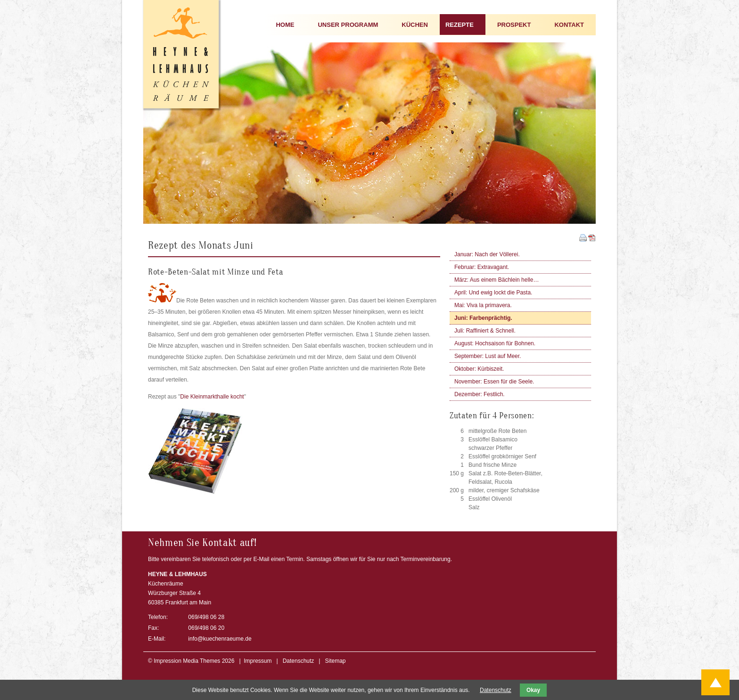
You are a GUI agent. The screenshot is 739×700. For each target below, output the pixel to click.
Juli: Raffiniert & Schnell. (485, 331)
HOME (285, 25)
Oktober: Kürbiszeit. (479, 369)
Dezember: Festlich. (480, 394)
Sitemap (335, 661)
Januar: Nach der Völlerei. (487, 254)
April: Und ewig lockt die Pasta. (493, 293)
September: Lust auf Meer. (488, 356)
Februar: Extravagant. (482, 267)
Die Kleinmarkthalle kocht (212, 397)
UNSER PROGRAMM (348, 25)
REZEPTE (460, 25)
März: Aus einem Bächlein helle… (497, 280)
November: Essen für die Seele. (494, 382)
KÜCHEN (415, 25)
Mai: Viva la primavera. (483, 305)
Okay (533, 690)
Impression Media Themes (187, 661)
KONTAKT (569, 25)
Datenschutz (299, 661)
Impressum (258, 661)
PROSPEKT (514, 25)
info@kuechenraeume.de (220, 639)
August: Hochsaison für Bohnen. (495, 343)
